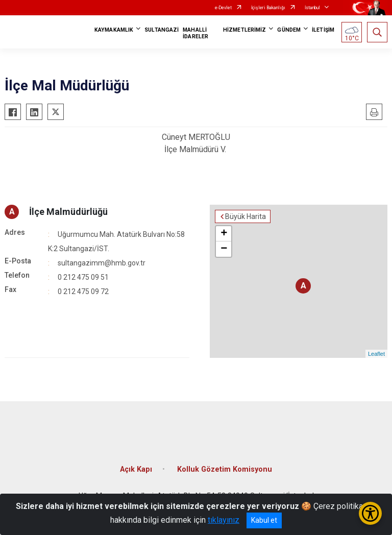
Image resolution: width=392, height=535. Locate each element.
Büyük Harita (246, 216)
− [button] (224, 249)
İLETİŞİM (323, 30)
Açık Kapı (136, 469)
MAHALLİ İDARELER (195, 33)
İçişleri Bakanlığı (268, 8)
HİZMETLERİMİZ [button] (244, 30)
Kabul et (264, 520)
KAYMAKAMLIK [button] (114, 30)
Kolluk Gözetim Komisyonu (225, 469)
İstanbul (312, 8)
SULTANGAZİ (162, 30)
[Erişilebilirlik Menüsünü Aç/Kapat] (370, 513)
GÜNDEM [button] (289, 30)
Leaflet (376, 354)
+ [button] (224, 234)
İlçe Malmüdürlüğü (68, 212)
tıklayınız (224, 520)
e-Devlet (223, 8)
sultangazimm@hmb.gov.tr (102, 263)
